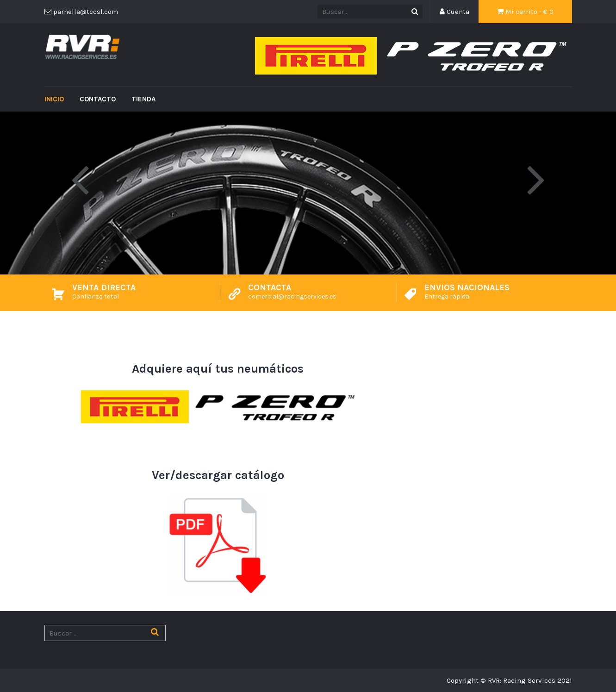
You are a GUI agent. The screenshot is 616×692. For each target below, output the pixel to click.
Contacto (98, 99)
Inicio (54, 99)
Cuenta (454, 12)
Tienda (143, 99)
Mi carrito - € (525, 12)
